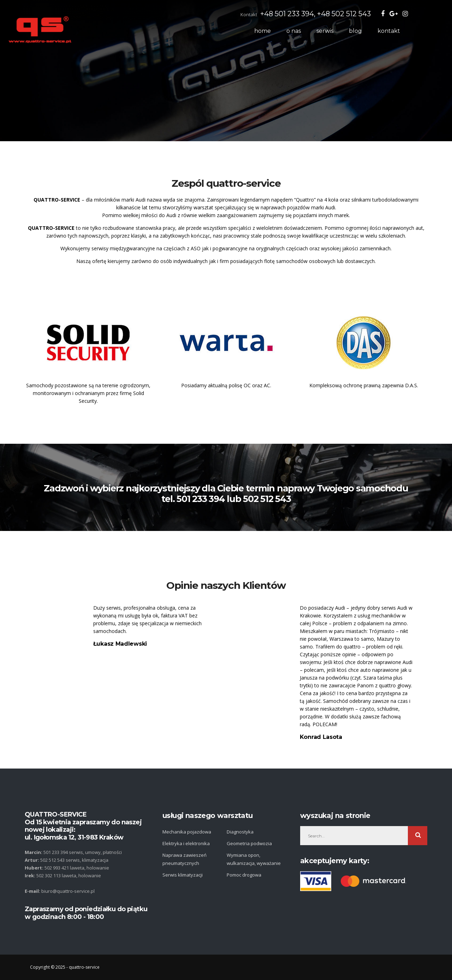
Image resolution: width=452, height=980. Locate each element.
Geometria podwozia (249, 843)
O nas (313, 31)
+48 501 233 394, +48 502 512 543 (335, 14)
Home (282, 31)
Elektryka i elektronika (186, 843)
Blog (375, 31)
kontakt (408, 31)
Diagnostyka (240, 832)
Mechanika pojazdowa (187, 832)
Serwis (344, 31)
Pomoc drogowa (244, 875)
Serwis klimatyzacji (183, 875)
